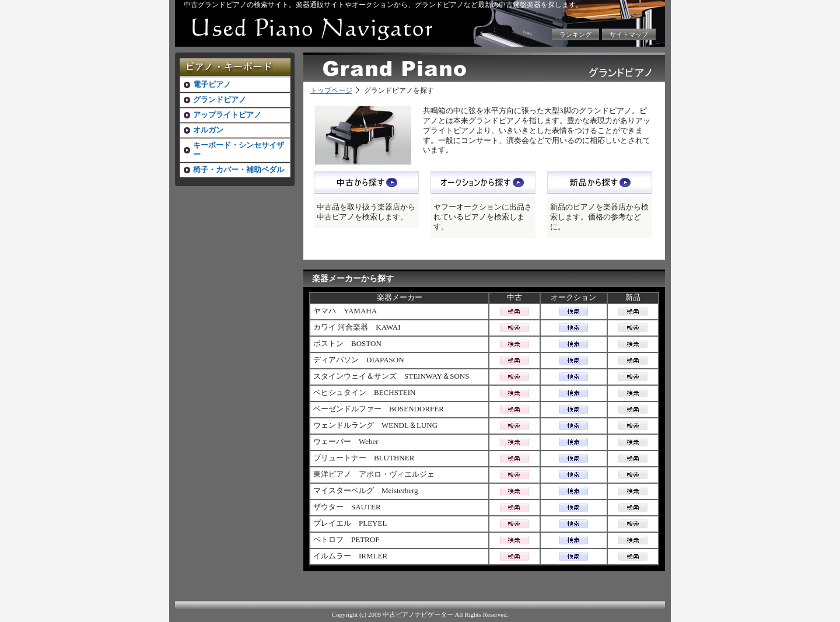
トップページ (331, 90)
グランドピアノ (220, 99)
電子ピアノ (212, 84)
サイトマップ (629, 34)
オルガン (208, 130)
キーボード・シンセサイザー (239, 150)
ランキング (575, 34)
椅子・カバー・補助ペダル (239, 170)
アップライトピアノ (227, 115)
